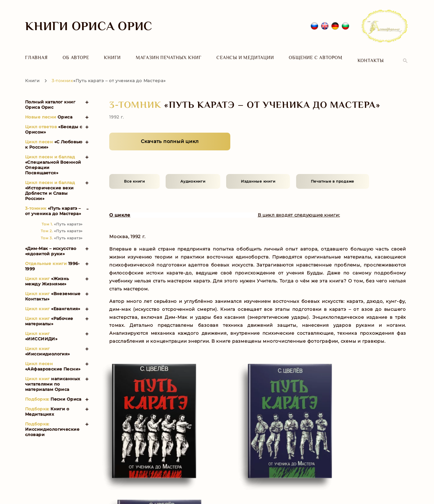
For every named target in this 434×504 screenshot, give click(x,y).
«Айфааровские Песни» (53, 360)
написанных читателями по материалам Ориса (53, 378)
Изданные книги (258, 175)
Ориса (49, 111)
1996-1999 (52, 260)
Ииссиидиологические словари (52, 423)
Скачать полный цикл (170, 135)
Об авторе (76, 58)
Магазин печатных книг (169, 58)
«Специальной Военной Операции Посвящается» (53, 159)
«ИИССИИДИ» (41, 330)
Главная (36, 58)
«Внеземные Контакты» (53, 290)
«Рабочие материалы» (49, 315)
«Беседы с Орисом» (54, 123)
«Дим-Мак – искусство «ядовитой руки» (51, 245)
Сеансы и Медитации (245, 58)
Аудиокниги (193, 175)
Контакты (371, 58)
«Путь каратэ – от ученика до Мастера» (53, 205)
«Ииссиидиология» (48, 345)
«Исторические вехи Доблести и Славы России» (50, 184)
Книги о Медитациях (47, 405)
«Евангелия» (53, 303)
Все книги (134, 175)
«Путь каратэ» (62, 218)
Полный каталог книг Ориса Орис (50, 98)
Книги (112, 58)
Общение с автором (316, 58)
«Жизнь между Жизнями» (47, 275)
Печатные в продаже (333, 175)
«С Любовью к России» (54, 138)
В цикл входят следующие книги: (302, 209)
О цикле (120, 209)
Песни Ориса (53, 393)
